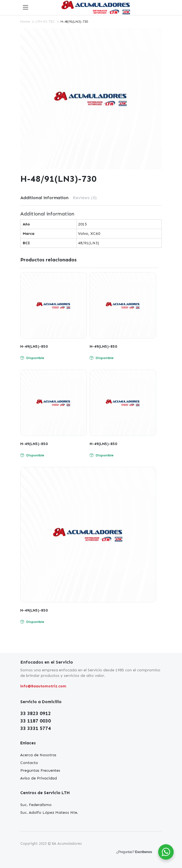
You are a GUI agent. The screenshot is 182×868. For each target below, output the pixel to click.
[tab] (44, 198)
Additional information (44, 198)
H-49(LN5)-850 (34, 346)
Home (25, 22)
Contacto (29, 763)
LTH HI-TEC (45, 22)
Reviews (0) (85, 198)
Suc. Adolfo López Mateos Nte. (49, 813)
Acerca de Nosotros (38, 755)
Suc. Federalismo (36, 805)
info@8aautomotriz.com (43, 686)
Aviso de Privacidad (39, 778)
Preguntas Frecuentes (40, 770)
